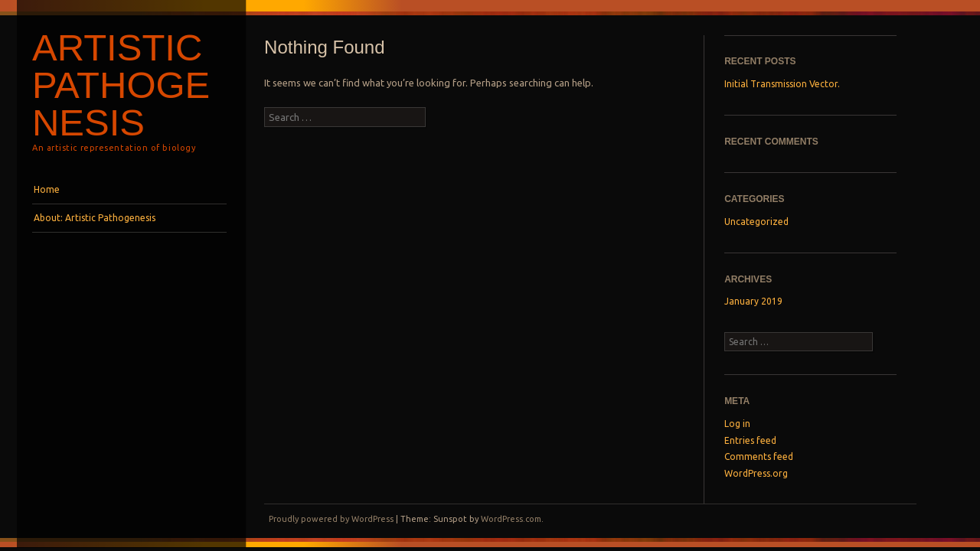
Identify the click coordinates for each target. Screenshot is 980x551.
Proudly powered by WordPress (331, 519)
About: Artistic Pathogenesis (95, 218)
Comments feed (759, 456)
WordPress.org (756, 473)
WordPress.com (511, 519)
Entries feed (750, 440)
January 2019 (753, 301)
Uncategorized (756, 222)
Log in (737, 424)
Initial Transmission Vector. (782, 84)
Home (47, 189)
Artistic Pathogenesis (121, 85)
